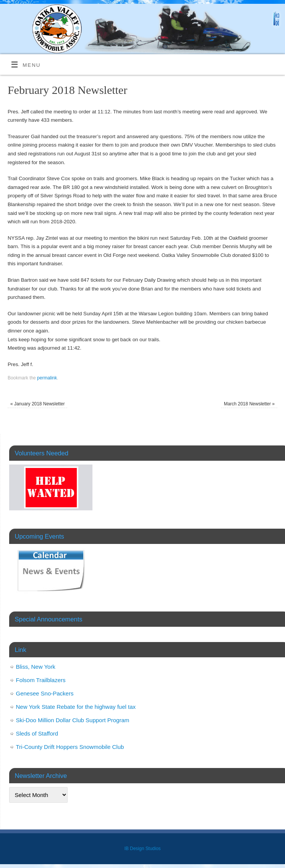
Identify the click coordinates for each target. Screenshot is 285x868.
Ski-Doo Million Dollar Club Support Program (73, 720)
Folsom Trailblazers (41, 680)
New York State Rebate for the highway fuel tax (76, 707)
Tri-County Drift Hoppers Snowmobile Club (70, 747)
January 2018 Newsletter (37, 404)
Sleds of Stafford (37, 733)
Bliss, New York (36, 667)
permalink (47, 378)
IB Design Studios (142, 849)
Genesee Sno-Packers (45, 693)
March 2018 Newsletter (249, 404)
